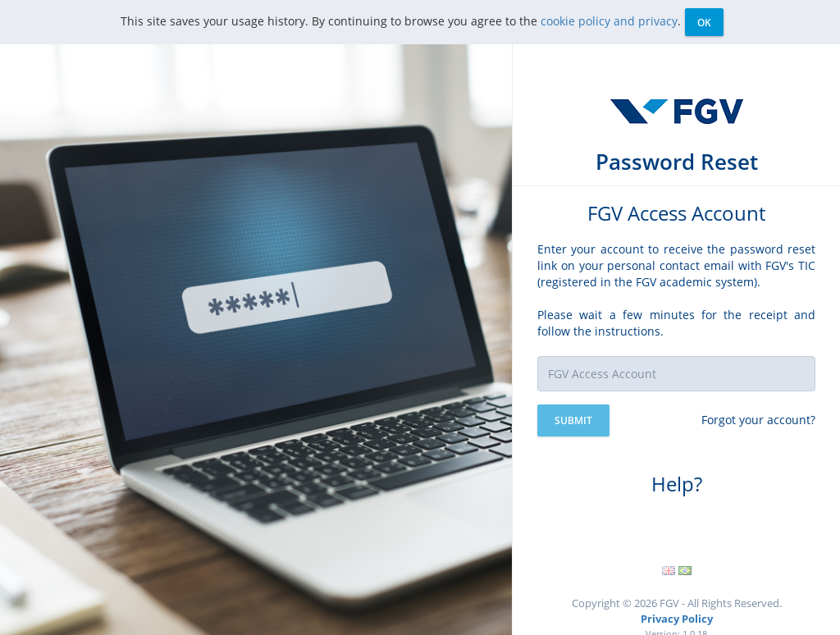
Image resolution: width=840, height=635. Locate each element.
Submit (573, 420)
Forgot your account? (758, 420)
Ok (704, 23)
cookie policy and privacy (609, 21)
